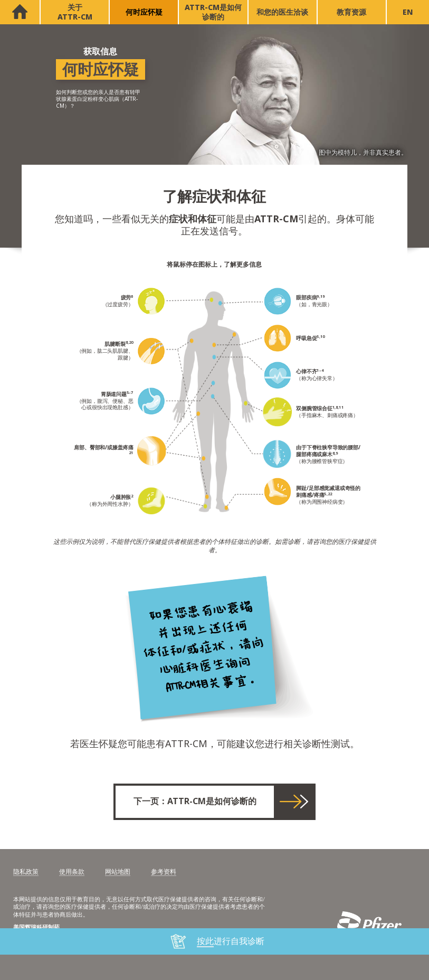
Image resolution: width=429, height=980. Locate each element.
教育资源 (351, 12)
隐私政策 (26, 872)
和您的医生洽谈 (282, 12)
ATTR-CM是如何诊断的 (213, 12)
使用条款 (72, 872)
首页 (20, 12)
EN (408, 12)
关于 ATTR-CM (75, 12)
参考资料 (164, 872)
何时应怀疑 (144, 12)
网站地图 (118, 872)
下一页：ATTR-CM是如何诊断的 (195, 801)
